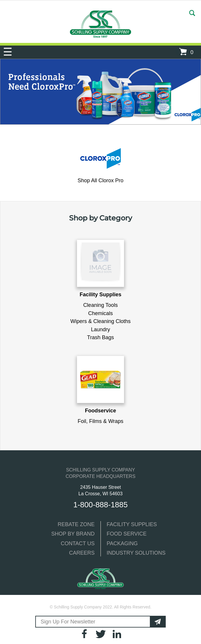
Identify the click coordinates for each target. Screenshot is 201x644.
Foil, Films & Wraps (101, 421)
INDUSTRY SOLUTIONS (136, 553)
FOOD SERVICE (127, 534)
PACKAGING (122, 543)
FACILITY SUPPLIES (132, 524)
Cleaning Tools (101, 305)
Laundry (100, 329)
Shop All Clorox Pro (101, 180)
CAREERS (82, 553)
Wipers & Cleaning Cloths (100, 321)
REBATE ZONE (76, 524)
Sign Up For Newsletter (67, 622)
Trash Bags (100, 337)
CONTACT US (78, 543)
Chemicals (101, 313)
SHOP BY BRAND (73, 534)
